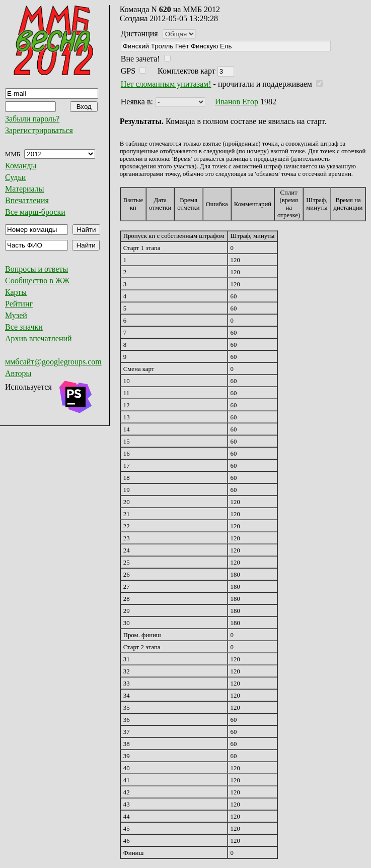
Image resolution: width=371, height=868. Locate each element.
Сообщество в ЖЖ (37, 281)
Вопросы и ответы (36, 269)
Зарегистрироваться (39, 130)
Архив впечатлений (39, 338)
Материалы (25, 189)
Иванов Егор (237, 102)
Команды (21, 166)
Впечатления (27, 200)
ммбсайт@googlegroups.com (53, 362)
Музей (16, 315)
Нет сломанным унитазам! (166, 84)
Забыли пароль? (32, 119)
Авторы (18, 373)
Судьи (15, 177)
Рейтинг (19, 304)
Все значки (24, 327)
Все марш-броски (35, 212)
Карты (16, 292)
